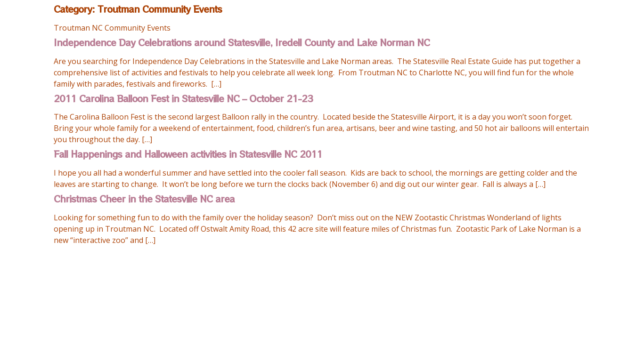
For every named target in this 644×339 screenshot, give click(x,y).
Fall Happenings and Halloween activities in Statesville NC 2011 (188, 154)
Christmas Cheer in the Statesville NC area (144, 198)
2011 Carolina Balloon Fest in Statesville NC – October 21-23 (183, 98)
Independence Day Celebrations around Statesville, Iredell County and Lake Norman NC (242, 42)
